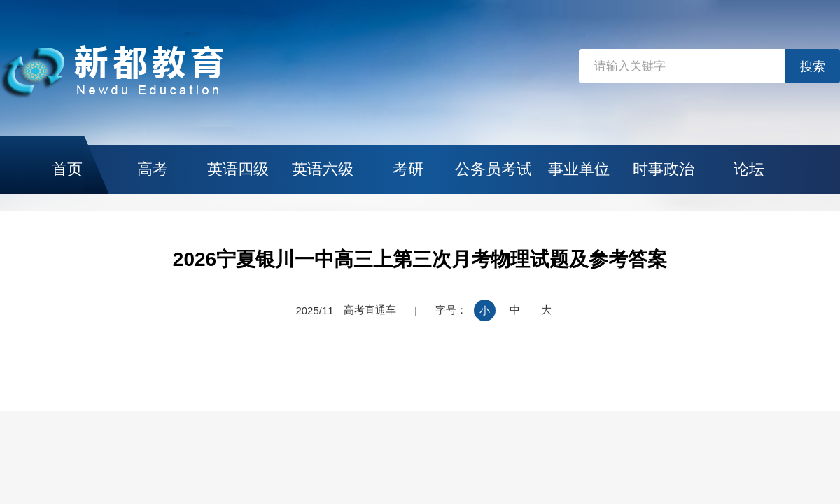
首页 (67, 169)
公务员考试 (493, 169)
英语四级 (238, 169)
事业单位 (579, 169)
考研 (408, 169)
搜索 (813, 66)
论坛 (749, 169)
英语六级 (323, 169)
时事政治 (664, 169)
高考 (153, 169)
